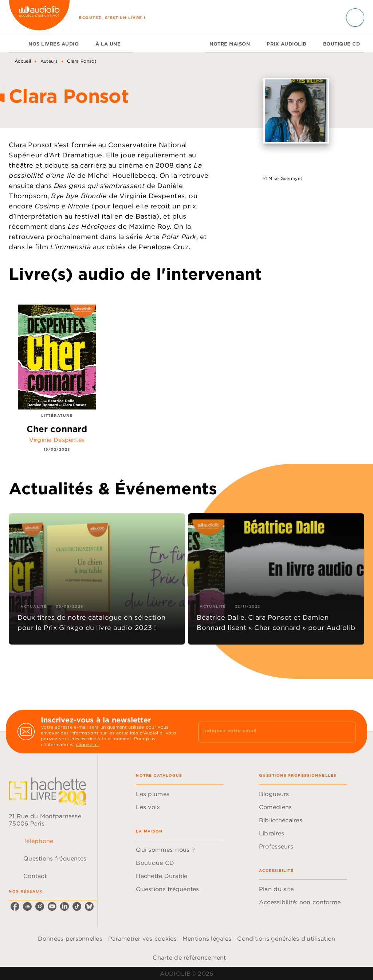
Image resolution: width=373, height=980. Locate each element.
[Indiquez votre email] (268, 732)
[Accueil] (39, 17)
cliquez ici (87, 744)
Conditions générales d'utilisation (286, 938)
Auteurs (49, 61)
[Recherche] (355, 17)
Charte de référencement (189, 957)
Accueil (23, 61)
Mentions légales (207, 938)
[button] (97, 579)
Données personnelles (70, 938)
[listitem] (15, 906)
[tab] (16, 44)
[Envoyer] (347, 732)
